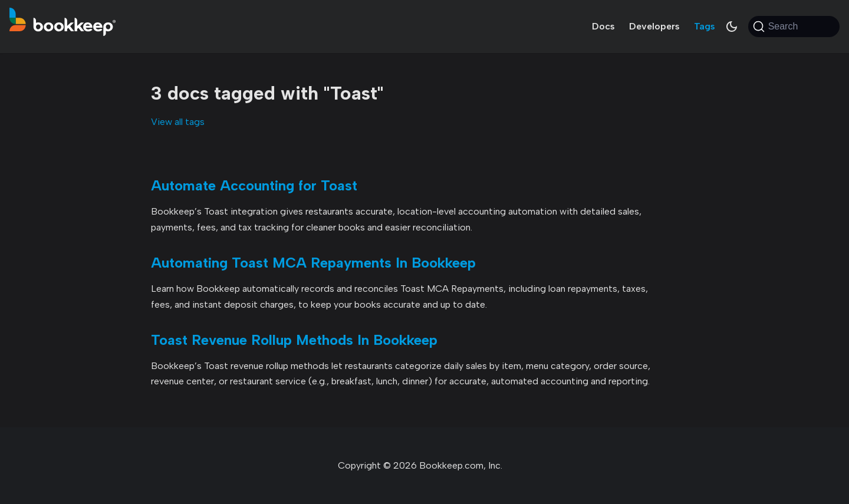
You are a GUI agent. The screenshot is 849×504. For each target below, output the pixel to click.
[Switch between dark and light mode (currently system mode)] (732, 27)
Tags (705, 26)
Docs (603, 26)
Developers (654, 26)
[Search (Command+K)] (794, 27)
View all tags (178, 122)
